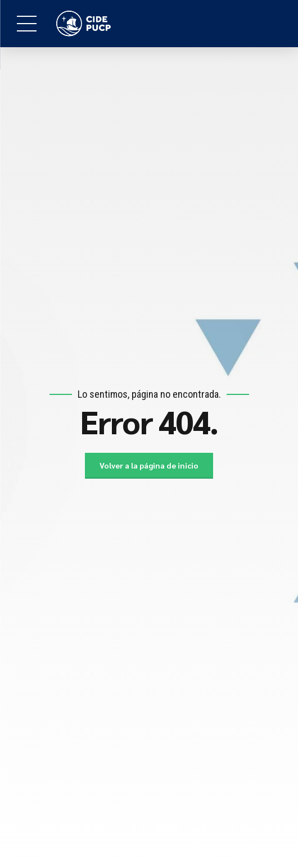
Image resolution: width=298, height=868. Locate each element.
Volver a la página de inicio (149, 466)
